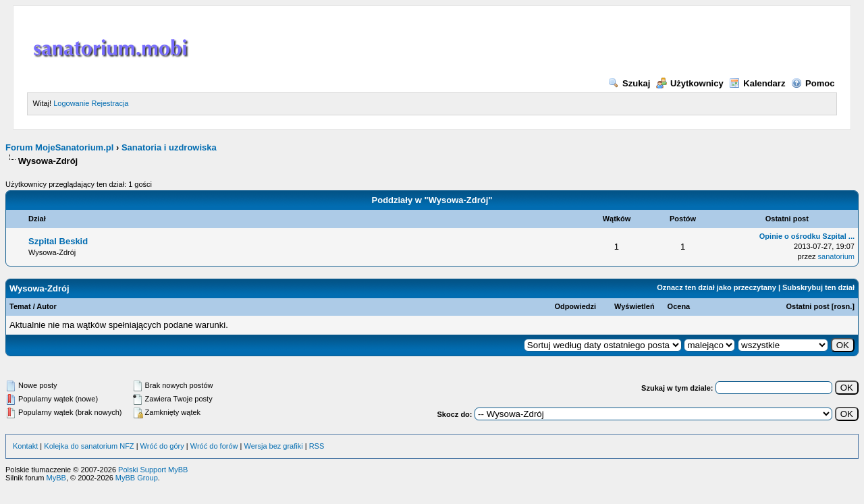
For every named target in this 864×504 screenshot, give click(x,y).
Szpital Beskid (58, 241)
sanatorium (836, 256)
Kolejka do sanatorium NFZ (89, 446)
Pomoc (813, 83)
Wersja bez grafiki (273, 446)
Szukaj (629, 83)
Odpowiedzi (575, 306)
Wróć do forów (214, 446)
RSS (317, 446)
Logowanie (71, 103)
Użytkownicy (690, 83)
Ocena (679, 306)
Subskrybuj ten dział (818, 287)
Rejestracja (110, 103)
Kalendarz (757, 83)
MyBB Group (137, 478)
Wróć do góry (162, 446)
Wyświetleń (634, 306)
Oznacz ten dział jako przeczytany (717, 287)
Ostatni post (808, 306)
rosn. (843, 306)
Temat (20, 306)
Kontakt (25, 446)
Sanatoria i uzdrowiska (169, 147)
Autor (46, 306)
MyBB (56, 478)
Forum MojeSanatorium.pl (59, 147)
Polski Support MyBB (153, 470)
